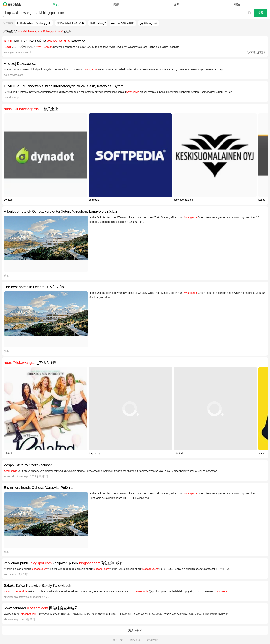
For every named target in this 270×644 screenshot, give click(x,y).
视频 (237, 4)
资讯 (116, 4)
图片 (177, 4)
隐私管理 (135, 640)
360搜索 (13, 4)
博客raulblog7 (98, 23)
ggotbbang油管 (149, 23)
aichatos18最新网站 (123, 23)
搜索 (260, 13)
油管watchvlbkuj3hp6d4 (71, 23)
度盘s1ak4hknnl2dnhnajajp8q (34, 23)
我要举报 (152, 640)
